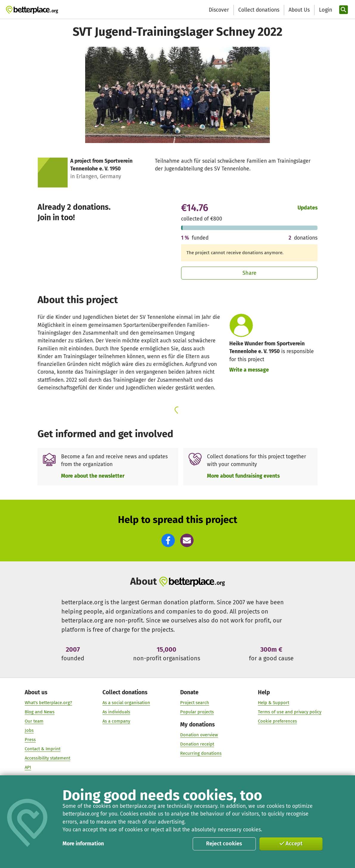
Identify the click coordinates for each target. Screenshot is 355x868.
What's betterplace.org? (48, 703)
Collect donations (259, 10)
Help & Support (274, 703)
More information (83, 844)
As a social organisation (126, 703)
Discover (219, 10)
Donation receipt (197, 744)
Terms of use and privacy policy (290, 712)
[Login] (325, 10)
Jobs (29, 730)
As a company (116, 721)
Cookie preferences (277, 721)
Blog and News (40, 712)
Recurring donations (201, 753)
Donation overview (199, 735)
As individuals (116, 712)
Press (30, 740)
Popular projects (197, 712)
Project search (195, 703)
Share (249, 273)
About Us (299, 10)
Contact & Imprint (43, 749)
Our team (34, 721)
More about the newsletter (93, 476)
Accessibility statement (48, 758)
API (28, 767)
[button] (168, 540)
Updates (307, 208)
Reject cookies (224, 844)
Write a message (249, 370)
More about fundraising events (243, 476)
